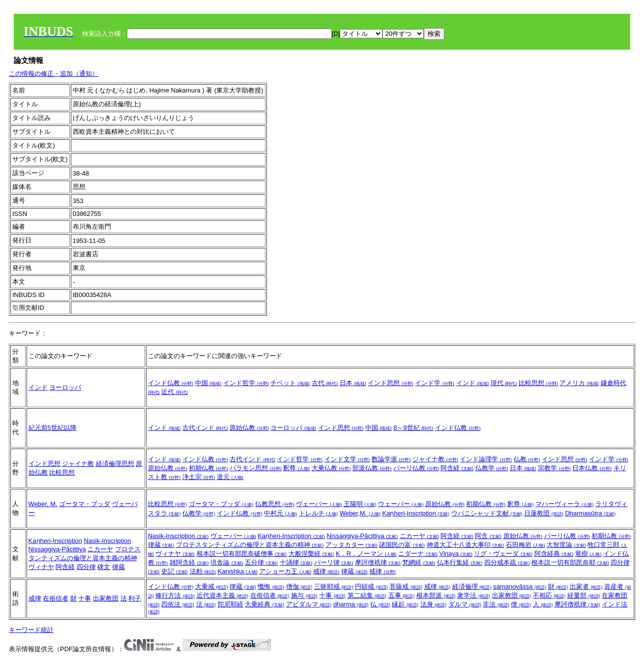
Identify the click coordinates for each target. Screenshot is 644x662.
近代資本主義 (223, 595)
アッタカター (351, 545)
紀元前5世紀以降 (53, 428)
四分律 (86, 567)
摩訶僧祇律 (378, 562)
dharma (351, 604)
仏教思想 (275, 504)
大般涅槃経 (311, 554)
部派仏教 (372, 468)
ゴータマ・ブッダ (85, 504)
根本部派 (436, 595)
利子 (135, 598)
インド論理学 (486, 459)
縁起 (405, 604)
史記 (175, 571)
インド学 (435, 383)
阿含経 (457, 468)
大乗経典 (264, 604)
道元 (230, 477)
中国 (208, 383)
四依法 (178, 604)
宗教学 (554, 468)
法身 (434, 604)
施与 (304, 595)
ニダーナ (418, 554)
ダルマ (465, 604)
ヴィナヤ (41, 567)
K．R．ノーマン (366, 554)
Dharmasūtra (590, 513)
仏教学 (492, 468)
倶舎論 (227, 562)
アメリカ (579, 383)
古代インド (205, 428)
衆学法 (474, 595)
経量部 (584, 595)
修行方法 (175, 595)
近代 (175, 392)
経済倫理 (472, 587)
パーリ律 (334, 562)
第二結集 (367, 595)
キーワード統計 (31, 630)
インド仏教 (171, 383)
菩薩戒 (406, 587)
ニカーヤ (100, 549)
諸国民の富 (402, 545)
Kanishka (238, 571)
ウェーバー (401, 504)
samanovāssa (520, 587)
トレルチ (319, 513)
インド (38, 387)
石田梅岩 (526, 545)
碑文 (104, 567)
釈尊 (296, 468)
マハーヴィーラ (565, 504)
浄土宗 (199, 477)
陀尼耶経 (231, 604)
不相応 (549, 595)
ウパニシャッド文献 (487, 513)
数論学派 (391, 459)
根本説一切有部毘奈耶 (570, 562)
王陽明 (360, 504)
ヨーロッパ (65, 387)
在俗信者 (56, 598)
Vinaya (456, 554)
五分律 (261, 562)
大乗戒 (212, 587)
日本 (353, 383)
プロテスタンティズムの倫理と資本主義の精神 (250, 545)
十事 (85, 598)
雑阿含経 (189, 562)
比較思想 (538, 383)
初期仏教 (208, 468)
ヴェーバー (319, 504)
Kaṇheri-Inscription (416, 513)
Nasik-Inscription (107, 541)
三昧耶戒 (334, 587)
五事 (402, 595)
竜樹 (588, 554)
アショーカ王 (285, 571)
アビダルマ (309, 604)
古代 (325, 383)
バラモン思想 (256, 468)
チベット (290, 383)
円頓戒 (371, 587)
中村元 (280, 513)
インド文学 (347, 459)
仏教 (527, 459)
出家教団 (106, 598)
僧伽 (299, 587)
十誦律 (296, 562)
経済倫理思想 (115, 464)
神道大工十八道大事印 (466, 545)
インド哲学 (246, 383)
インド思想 (391, 383)
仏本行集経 (460, 562)
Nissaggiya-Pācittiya (57, 549)
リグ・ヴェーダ (503, 554)
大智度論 (566, 545)
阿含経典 (554, 554)
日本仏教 (592, 468)
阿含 (488, 536)
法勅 (203, 571)
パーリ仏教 (416, 468)
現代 (504, 383)
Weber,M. (360, 513)
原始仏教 (249, 428)
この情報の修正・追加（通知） (54, 74)
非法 (496, 604)
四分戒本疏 (507, 562)
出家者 (586, 587)
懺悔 (271, 587)
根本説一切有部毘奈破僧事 (242, 554)
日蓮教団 (544, 513)
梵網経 (419, 562)
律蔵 (118, 567)
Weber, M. (43, 504)
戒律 (326, 571)
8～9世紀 (413, 428)
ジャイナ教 (78, 464)
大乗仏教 (331, 468)
